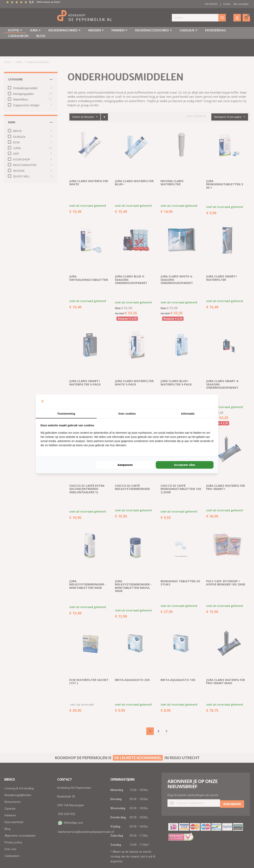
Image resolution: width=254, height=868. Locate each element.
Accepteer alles (185, 465)
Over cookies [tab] (127, 414)
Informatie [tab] (188, 414)
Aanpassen (125, 465)
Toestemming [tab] (66, 414)
